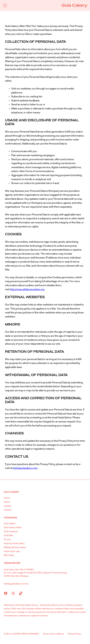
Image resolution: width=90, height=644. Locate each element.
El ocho (7, 539)
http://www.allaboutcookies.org (27, 289)
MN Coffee (9, 555)
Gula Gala (8, 535)
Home (7, 498)
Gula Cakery (74, 5)
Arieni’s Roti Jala (12, 551)
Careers (8, 506)
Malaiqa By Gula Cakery (15, 547)
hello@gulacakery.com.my (16, 584)
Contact (8, 510)
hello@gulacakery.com (25, 468)
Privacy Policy (74, 634)
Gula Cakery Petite (13, 528)
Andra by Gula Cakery (14, 544)
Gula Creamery (11, 532)
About (7, 502)
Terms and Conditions (53, 634)
